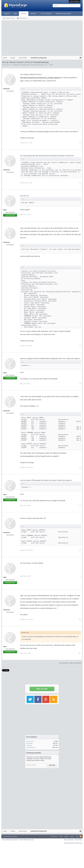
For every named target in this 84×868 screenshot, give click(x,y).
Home (72, 836)
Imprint (66, 836)
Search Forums (10, 18)
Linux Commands (46, 14)
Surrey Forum (79, 843)
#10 (80, 619)
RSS (81, 836)
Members (33, 14)
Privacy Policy (78, 840)
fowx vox (55, 747)
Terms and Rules (69, 840)
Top (77, 836)
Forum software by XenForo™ (18, 840)
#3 (80, 214)
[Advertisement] (42, 38)
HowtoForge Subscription (63, 14)
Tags (15, 14)
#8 (80, 550)
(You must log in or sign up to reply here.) (71, 663)
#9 (80, 576)
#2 (80, 183)
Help (61, 836)
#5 (80, 384)
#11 (80, 653)
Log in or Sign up (74, 1)
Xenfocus (15, 836)
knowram (41, 65)
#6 (80, 467)
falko (5, 210)
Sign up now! (42, 689)
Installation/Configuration (21, 65)
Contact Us (54, 836)
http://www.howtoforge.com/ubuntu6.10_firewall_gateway (40, 78)
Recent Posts (23, 18)
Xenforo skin (6, 836)
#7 (80, 505)
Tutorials (7, 14)
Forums (24, 14)
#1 (80, 143)
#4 (80, 346)
